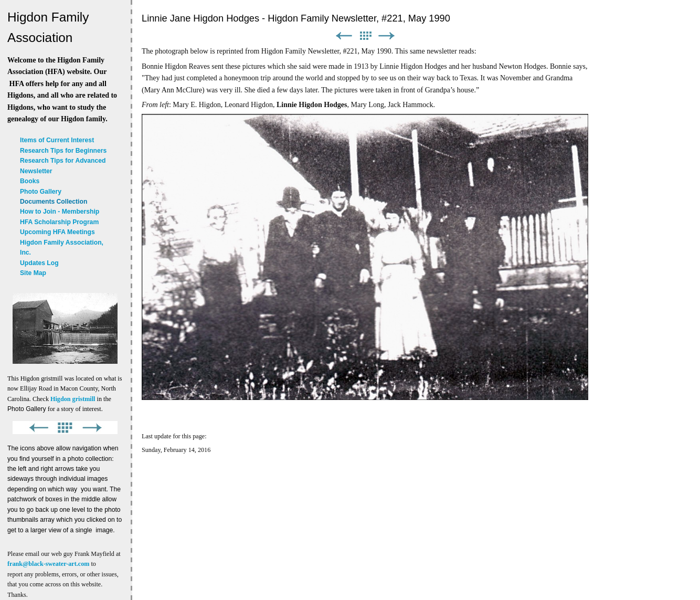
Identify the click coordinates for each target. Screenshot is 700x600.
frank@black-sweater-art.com (48, 564)
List (365, 36)
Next (387, 36)
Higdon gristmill (73, 399)
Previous (344, 36)
